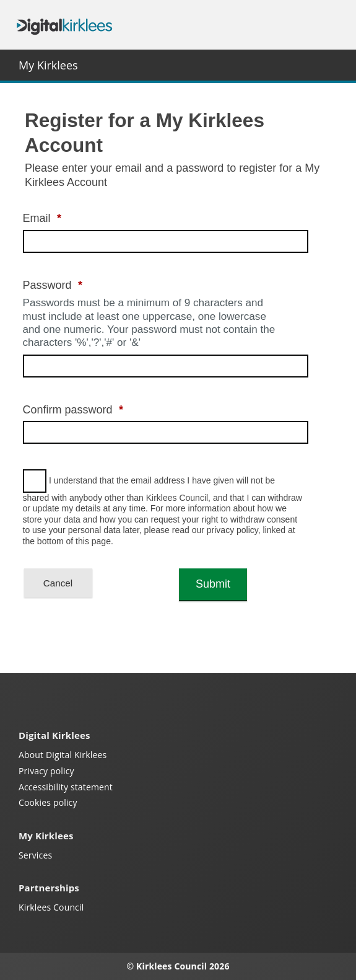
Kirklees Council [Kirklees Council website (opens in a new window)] (51, 907)
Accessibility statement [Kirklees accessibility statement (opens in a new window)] (66, 787)
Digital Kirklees (64, 25)
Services (35, 855)
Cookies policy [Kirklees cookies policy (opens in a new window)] (48, 802)
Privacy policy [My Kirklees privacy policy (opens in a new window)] (46, 771)
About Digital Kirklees (63, 755)
